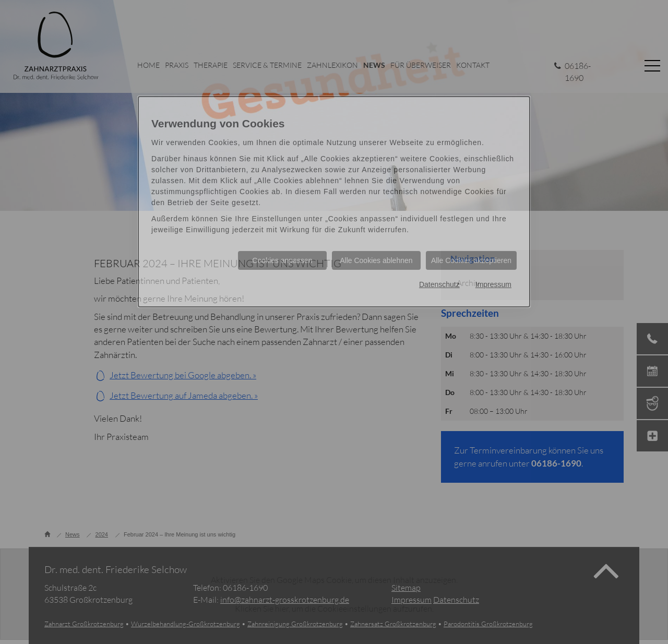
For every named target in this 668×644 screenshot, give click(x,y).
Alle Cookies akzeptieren (471, 260)
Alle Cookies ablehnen (376, 260)
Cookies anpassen (282, 260)
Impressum (493, 284)
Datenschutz (439, 284)
